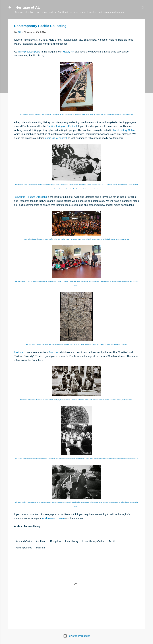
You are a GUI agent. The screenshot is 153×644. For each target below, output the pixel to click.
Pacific (112, 541)
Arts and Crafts (24, 541)
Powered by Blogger (77, 636)
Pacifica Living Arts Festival (62, 126)
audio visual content (56, 138)
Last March (20, 352)
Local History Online (124, 130)
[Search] (143, 8)
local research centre (53, 518)
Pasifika (40, 548)
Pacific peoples (24, 548)
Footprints (54, 352)
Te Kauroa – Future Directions (30, 197)
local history (72, 541)
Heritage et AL (28, 7)
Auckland (41, 541)
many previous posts (29, 52)
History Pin (68, 52)
